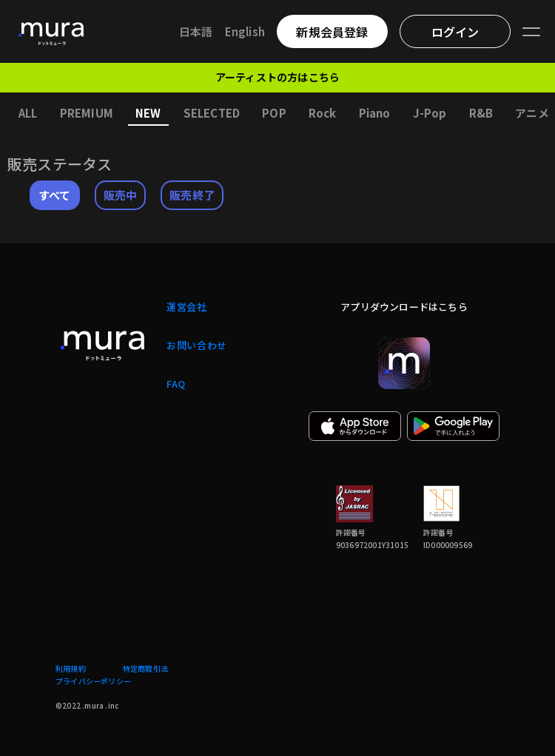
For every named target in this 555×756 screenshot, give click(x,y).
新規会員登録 (332, 32)
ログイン (455, 32)
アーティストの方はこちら (277, 77)
